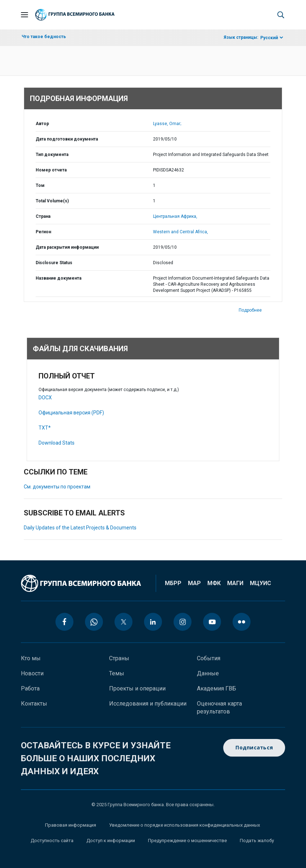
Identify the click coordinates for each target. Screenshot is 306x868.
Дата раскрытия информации (67, 247)
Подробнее (250, 310)
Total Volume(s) (52, 201)
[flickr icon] (242, 622)
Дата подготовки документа (67, 139)
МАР (194, 583)
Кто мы (31, 658)
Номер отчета (51, 170)
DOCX (45, 398)
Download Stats (57, 443)
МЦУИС (260, 583)
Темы (117, 673)
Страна (43, 216)
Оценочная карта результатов (219, 708)
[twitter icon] (123, 622)
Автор (42, 124)
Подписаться (254, 748)
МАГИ (235, 583)
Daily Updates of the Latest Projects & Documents (80, 528)
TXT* (45, 428)
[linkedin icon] (153, 622)
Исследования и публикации (148, 704)
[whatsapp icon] (94, 622)
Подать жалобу (257, 841)
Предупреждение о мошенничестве (187, 841)
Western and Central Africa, (181, 232)
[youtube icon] (212, 622)
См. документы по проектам (57, 487)
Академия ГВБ (217, 688)
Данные (208, 673)
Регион (43, 232)
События (209, 658)
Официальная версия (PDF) (71, 413)
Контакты (34, 704)
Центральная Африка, (175, 216)
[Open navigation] (24, 15)
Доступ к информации (111, 841)
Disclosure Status (54, 263)
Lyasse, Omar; (167, 124)
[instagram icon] (183, 622)
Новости (32, 673)
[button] (281, 15)
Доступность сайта (52, 841)
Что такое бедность (44, 37)
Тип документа (52, 155)
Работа (30, 688)
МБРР (173, 583)
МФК (214, 583)
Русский (269, 38)
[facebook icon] (64, 622)
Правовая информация (71, 825)
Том (40, 185)
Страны (119, 658)
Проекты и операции (137, 688)
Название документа (58, 278)
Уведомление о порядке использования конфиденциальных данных (184, 825)
